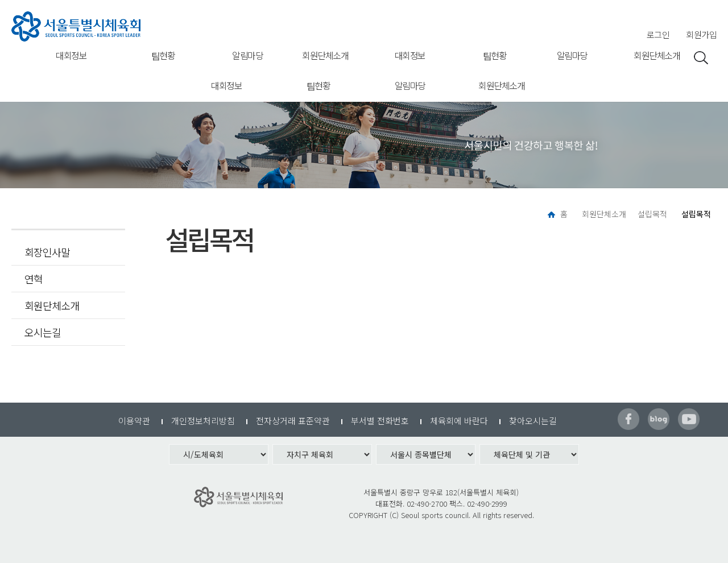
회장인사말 (47, 252)
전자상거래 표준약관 (293, 421)
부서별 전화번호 (380, 421)
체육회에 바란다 (459, 421)
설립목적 (652, 214)
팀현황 (163, 55)
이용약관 (134, 421)
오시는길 (43, 332)
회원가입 (701, 34)
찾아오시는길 (533, 421)
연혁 (34, 279)
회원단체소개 (325, 55)
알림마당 (247, 55)
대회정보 (71, 55)
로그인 (658, 34)
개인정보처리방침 (203, 421)
